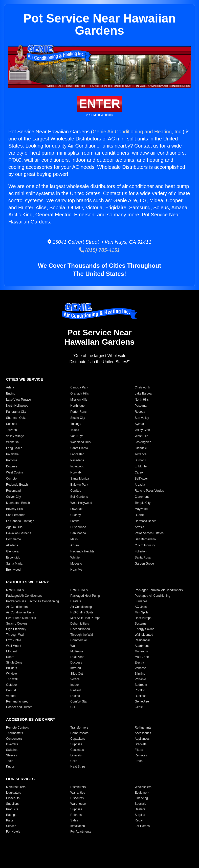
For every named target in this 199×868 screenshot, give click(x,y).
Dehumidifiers (80, 624)
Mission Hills (79, 400)
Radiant (75, 690)
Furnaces (141, 601)
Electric (140, 663)
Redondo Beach (17, 485)
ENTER (99, 104)
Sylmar (139, 424)
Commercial (78, 640)
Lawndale (77, 509)
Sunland (12, 424)
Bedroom (141, 685)
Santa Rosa (143, 557)
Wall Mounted (144, 635)
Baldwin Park (79, 485)
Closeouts (13, 798)
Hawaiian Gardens (19, 533)
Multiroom (141, 651)
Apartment (142, 646)
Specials (140, 804)
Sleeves (12, 755)
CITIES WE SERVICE (25, 379)
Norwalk (76, 472)
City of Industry (145, 545)
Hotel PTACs (79, 590)
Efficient (11, 651)
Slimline (140, 674)
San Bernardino (145, 539)
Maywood (141, 509)
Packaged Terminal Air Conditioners (159, 590)
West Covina (15, 472)
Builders (12, 668)
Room (10, 657)
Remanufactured (17, 701)
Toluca (75, 430)
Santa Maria (14, 564)
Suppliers (12, 804)
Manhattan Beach (18, 503)
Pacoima (141, 406)
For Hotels (13, 832)
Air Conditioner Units (20, 612)
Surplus (140, 815)
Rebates (76, 815)
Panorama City (16, 412)
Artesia (139, 527)
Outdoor (12, 685)
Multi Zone (142, 657)
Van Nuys (77, 436)
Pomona (12, 460)
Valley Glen (142, 430)
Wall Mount (14, 646)
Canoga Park (79, 387)
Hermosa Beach (146, 521)
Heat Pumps (143, 618)
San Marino (78, 533)
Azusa (74, 545)
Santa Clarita (79, 448)
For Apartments (81, 832)
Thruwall (12, 679)
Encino (11, 394)
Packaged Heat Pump (85, 596)
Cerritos (76, 491)
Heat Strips (78, 767)
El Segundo (78, 527)
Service (11, 826)
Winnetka (12, 442)
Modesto (76, 564)
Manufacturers (16, 787)
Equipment (142, 793)
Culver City (14, 497)
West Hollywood (81, 503)
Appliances (142, 739)
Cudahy (75, 515)
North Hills (142, 400)
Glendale (141, 448)
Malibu (75, 539)
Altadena (12, 545)
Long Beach (14, 448)
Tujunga (76, 424)
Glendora (12, 551)
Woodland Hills (80, 442)
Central (11, 690)
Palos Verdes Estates (149, 533)
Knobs (10, 767)
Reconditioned (80, 629)
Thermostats (15, 733)
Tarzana (12, 430)
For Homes (142, 826)
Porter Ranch (79, 412)
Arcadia (140, 485)
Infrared (75, 668)
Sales (74, 820)
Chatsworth (142, 387)
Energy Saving (145, 629)
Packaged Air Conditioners (24, 596)
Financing (141, 798)
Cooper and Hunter (19, 707)
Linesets (76, 755)
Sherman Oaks (16, 418)
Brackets (141, 744)
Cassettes (77, 750)
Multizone (77, 651)
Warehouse (78, 804)
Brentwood (13, 570)
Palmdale (12, 454)
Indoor (75, 685)
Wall (73, 646)
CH (72, 707)
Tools (10, 761)
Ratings (11, 815)
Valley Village (15, 436)
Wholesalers (143, 787)
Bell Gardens (79, 497)
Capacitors (78, 739)
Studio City (78, 418)
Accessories (143, 733)
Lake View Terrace (18, 400)
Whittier (75, 557)
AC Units (141, 607)
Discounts (77, 798)
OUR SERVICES (20, 779)
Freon (139, 761)
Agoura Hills (14, 527)
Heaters (76, 601)
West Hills (141, 436)
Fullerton (141, 551)
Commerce (14, 539)
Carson (140, 472)
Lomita (75, 521)
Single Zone (14, 663)
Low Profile (14, 640)
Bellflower (141, 479)
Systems (141, 624)
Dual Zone (77, 657)
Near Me (76, 570)
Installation (78, 826)
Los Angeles (143, 442)
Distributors (78, 787)
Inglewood (77, 466)
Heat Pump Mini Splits (21, 618)
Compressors (79, 733)
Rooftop (140, 690)
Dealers (140, 809)
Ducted (75, 696)
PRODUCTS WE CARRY (27, 582)
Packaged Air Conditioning (153, 596)
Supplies (76, 744)
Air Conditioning (81, 607)
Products (12, 809)
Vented (11, 696)
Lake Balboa (143, 394)
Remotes (141, 755)
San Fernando (16, 515)
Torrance (141, 454)
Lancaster (77, 454)
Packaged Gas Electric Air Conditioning (32, 601)
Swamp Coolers (17, 624)
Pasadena (77, 460)
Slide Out (76, 674)
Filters (139, 750)
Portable (140, 679)
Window (12, 674)
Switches (12, 750)
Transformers (79, 728)
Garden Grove (144, 564)
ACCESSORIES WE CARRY (31, 719)
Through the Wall (82, 635)
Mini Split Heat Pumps (85, 618)
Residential (142, 640)
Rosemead (13, 491)
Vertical (75, 679)
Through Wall (15, 635)
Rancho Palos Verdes (149, 491)
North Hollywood (17, 406)
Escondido (13, 557)
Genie (139, 707)
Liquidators (14, 793)
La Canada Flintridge (20, 521)
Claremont (142, 497)
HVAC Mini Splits (82, 612)
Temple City (143, 503)
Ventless (140, 668)
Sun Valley (142, 418)
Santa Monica (80, 479)
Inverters (12, 744)
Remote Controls (17, 728)
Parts (10, 820)
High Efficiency (16, 629)
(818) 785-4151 (99, 250)
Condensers (14, 739)
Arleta (10, 387)
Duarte (139, 515)
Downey (12, 466)
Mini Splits (142, 612)
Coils (74, 761)
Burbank (140, 460)
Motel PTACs (15, 590)
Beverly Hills (14, 509)
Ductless (76, 663)
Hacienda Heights (82, 551)
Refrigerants (143, 728)
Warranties (78, 793)
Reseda (140, 412)
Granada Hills (80, 394)
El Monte (141, 466)
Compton (12, 479)
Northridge (77, 406)
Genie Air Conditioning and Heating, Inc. (138, 132)
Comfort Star (79, 701)
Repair (139, 820)
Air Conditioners (17, 607)
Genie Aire (142, 701)
